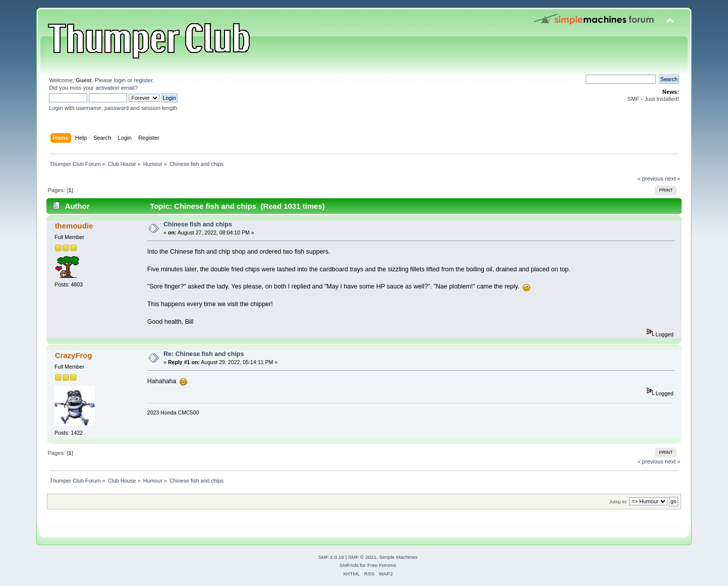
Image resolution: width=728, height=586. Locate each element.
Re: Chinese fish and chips (204, 354)
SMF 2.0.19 (331, 557)
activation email (115, 88)
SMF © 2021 (362, 557)
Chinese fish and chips (198, 224)
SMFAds (349, 565)
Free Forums (382, 565)
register (143, 80)
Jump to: (618, 502)
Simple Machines (399, 557)
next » (673, 179)
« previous (650, 179)
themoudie (74, 226)
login (120, 80)
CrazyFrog (74, 355)
